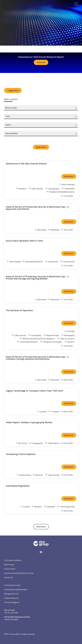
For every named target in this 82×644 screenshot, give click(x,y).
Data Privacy (9, 565)
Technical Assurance (12, 585)
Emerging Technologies (52, 342)
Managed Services (11, 594)
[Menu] (76, 4)
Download (41, 62)
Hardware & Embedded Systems (62, 192)
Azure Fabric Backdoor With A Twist (24, 241)
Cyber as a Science (67, 339)
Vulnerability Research (34, 262)
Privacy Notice (10, 569)
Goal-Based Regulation (18, 486)
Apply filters (41, 147)
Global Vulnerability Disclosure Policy (19, 573)
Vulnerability (69, 189)
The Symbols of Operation (19, 310)
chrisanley (70, 331)
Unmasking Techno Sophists (21, 454)
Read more (69, 176)
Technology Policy (67, 507)
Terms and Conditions (13, 560)
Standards (51, 507)
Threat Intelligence (12, 602)
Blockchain (55, 230)
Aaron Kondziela (68, 184)
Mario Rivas (42, 230)
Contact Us (8, 577)
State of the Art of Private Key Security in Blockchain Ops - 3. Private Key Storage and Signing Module (37, 278)
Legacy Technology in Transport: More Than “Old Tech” (35, 391)
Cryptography (54, 189)
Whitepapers (69, 335)
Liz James (43, 412)
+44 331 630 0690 (11, 620)
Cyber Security (37, 189)
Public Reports (54, 443)
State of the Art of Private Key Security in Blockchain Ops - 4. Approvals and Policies (37, 208)
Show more (41, 527)
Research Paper (53, 335)
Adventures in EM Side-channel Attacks (26, 164)
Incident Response (11, 598)
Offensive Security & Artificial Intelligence (38, 339)
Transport (55, 412)
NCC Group (23, 443)
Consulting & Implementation (16, 589)
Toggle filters (13, 90)
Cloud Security (69, 262)
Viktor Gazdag (15, 262)
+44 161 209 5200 (11, 613)
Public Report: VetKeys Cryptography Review (29, 422)
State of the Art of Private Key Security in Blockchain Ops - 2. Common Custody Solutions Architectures (37, 358)
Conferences (53, 262)
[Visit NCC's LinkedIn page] (41, 552)
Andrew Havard (25, 475)
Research (23, 189)
